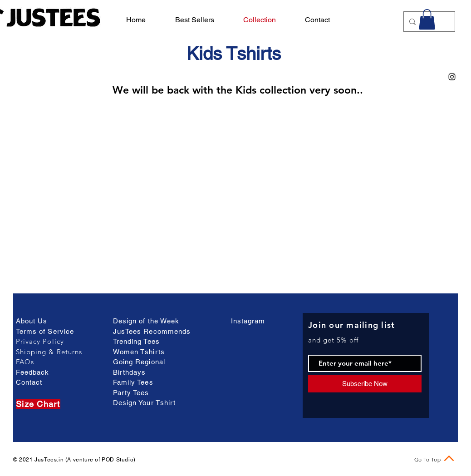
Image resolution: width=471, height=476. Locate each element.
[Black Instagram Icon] (452, 77)
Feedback (32, 372)
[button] (427, 19)
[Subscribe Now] (365, 384)
